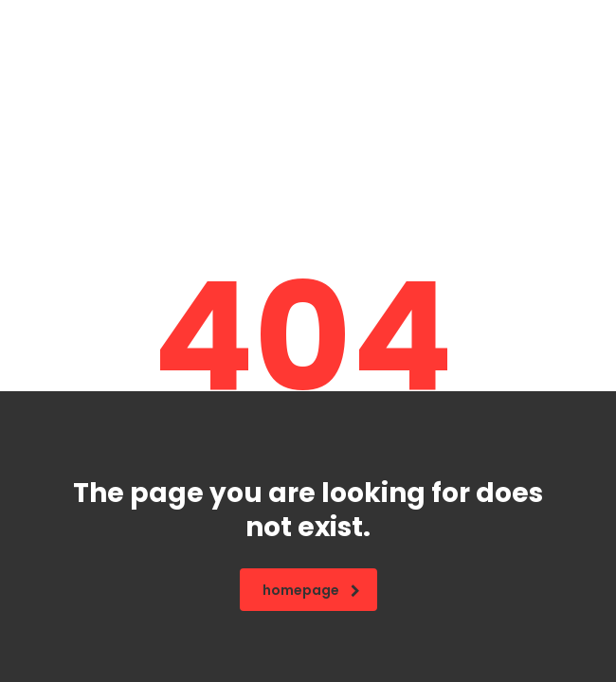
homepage (311, 590)
